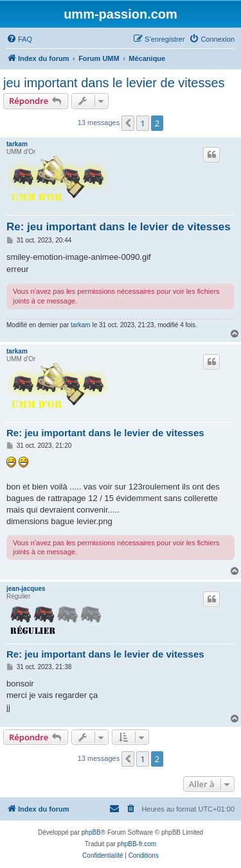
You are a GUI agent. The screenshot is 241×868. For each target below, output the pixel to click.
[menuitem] (19, 39)
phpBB (91, 832)
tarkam (17, 144)
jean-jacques (26, 589)
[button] (128, 123)
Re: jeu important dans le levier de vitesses (119, 227)
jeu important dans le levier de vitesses (114, 83)
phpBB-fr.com (137, 844)
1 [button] (142, 123)
